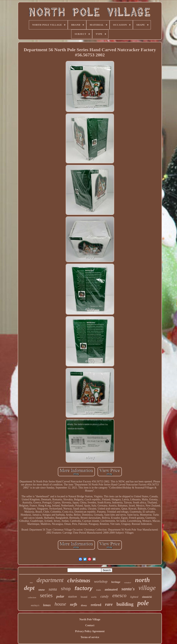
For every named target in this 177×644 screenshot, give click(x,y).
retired (96, 605)
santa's (128, 589)
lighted (134, 597)
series (46, 595)
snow (42, 590)
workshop (101, 582)
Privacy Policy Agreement (90, 631)
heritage (116, 582)
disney (84, 605)
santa (53, 589)
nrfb (73, 604)
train (99, 590)
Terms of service (90, 637)
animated (111, 589)
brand (84, 597)
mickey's (35, 605)
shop (66, 589)
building (125, 604)
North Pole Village (90, 619)
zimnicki (147, 597)
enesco (119, 595)
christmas (79, 580)
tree (31, 583)
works (94, 597)
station (73, 597)
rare (109, 604)
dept (29, 588)
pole (143, 603)
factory (84, 588)
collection (32, 597)
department (50, 580)
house (60, 604)
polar (60, 596)
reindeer (128, 582)
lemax (47, 605)
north (142, 580)
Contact (90, 625)
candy (105, 596)
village (147, 588)
